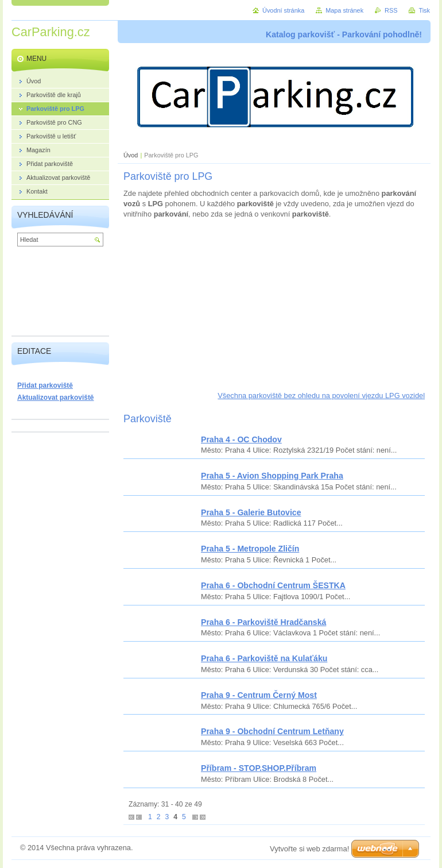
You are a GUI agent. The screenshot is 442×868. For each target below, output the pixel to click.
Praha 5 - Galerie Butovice (251, 512)
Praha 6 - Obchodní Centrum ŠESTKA (273, 585)
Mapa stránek (344, 10)
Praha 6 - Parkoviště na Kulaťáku (264, 658)
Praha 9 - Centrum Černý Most (259, 695)
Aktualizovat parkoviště (56, 398)
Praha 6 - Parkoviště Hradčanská (263, 622)
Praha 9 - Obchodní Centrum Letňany (272, 731)
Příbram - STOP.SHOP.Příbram (259, 768)
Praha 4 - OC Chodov (241, 439)
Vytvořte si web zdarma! (309, 849)
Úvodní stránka (283, 10)
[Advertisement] (274, 310)
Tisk (424, 10)
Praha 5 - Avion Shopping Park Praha (272, 476)
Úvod (131, 155)
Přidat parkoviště (45, 385)
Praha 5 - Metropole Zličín (250, 549)
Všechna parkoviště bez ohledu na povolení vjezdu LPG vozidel (321, 396)
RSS (391, 10)
